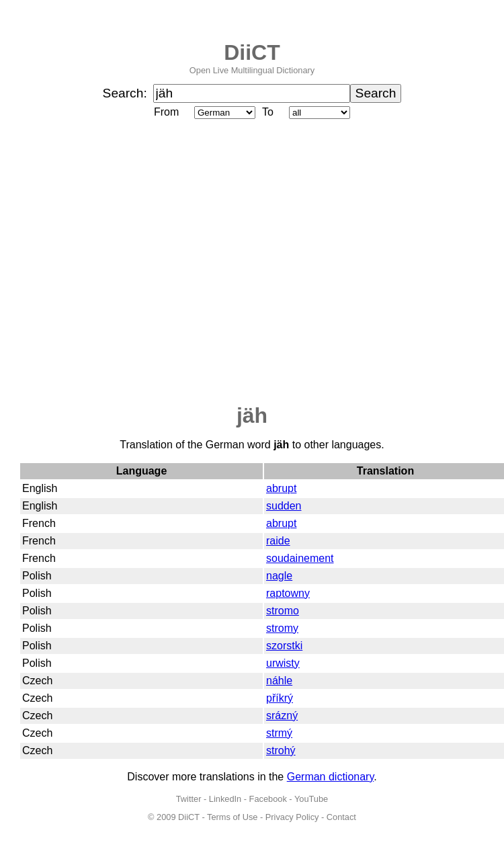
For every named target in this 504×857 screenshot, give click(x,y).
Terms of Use (232, 817)
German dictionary (331, 777)
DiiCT (252, 52)
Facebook (268, 799)
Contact (341, 817)
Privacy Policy (292, 817)
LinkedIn (225, 799)
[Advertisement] (126, 262)
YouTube (311, 799)
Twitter (189, 799)
